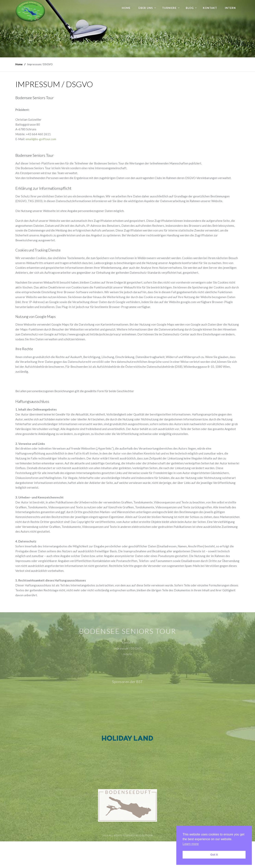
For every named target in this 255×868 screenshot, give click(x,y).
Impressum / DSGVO (128, 648)
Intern (230, 8)
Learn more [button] (191, 844)
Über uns (146, 8)
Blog (190, 8)
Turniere (169, 8)
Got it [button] (214, 855)
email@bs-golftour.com (41, 139)
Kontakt (210, 8)
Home (126, 8)
